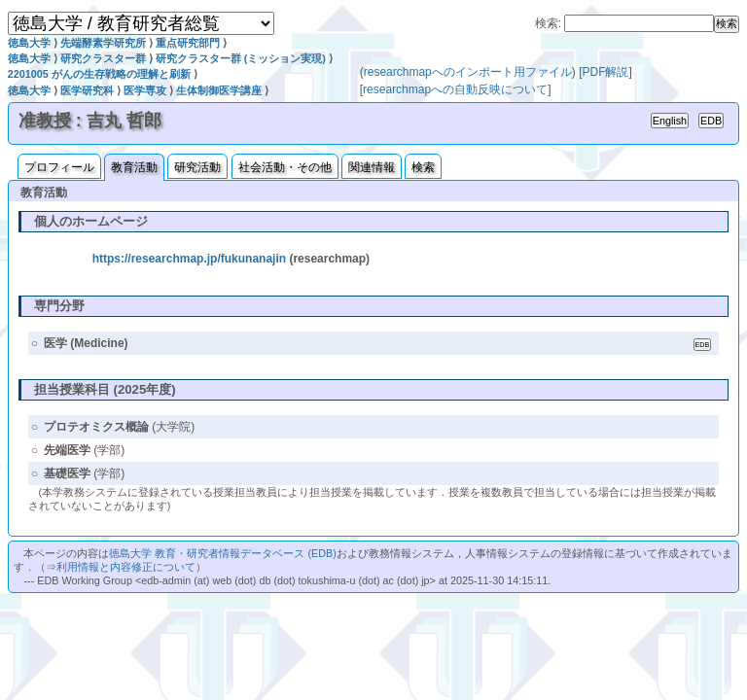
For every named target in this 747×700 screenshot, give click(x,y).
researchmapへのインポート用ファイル (468, 72)
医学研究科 (87, 90)
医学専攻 (145, 90)
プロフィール (59, 167)
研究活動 (197, 167)
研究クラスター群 (103, 58)
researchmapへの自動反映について (455, 89)
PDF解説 (605, 72)
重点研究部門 (188, 43)
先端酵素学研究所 (103, 43)
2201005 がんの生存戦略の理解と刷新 (99, 74)
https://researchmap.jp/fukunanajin (189, 259)
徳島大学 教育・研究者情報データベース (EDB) (222, 553)
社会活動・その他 (285, 167)
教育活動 (134, 167)
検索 (423, 167)
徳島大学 (29, 43)
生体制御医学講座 (219, 90)
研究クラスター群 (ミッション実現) (241, 58)
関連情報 (372, 167)
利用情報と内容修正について (126, 567)
